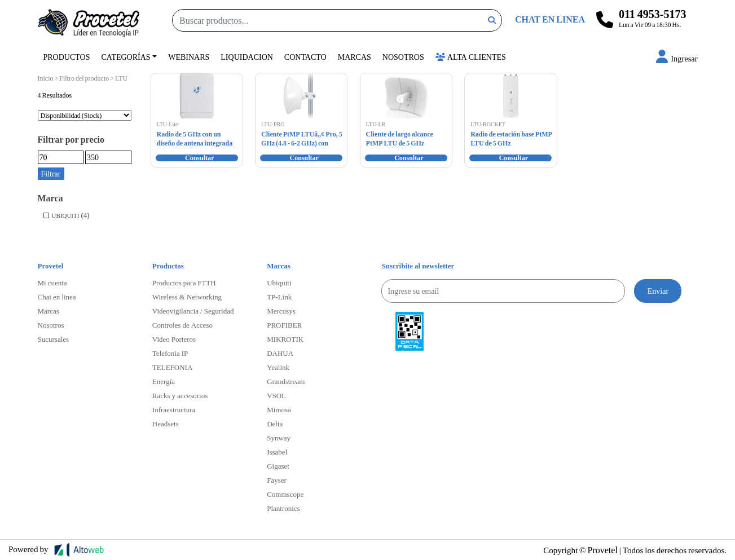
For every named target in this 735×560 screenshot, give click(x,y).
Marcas (355, 57)
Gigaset (278, 466)
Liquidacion (247, 57)
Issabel (277, 452)
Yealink (278, 367)
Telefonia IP (170, 353)
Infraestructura (174, 409)
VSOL (276, 395)
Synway (279, 438)
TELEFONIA (173, 367)
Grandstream (286, 381)
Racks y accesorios (180, 395)
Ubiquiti (279, 283)
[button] (677, 58)
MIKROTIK (285, 339)
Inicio (46, 78)
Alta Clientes (471, 57)
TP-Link (279, 297)
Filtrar (51, 173)
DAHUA (280, 353)
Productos (67, 57)
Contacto (305, 57)
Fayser (277, 480)
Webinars (189, 57)
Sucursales (54, 339)
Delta (275, 424)
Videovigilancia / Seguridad (193, 311)
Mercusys (281, 311)
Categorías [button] (126, 57)
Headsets (166, 424)
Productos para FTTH (184, 283)
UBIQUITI (66, 215)
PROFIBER (284, 325)
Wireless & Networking (187, 297)
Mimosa (279, 409)
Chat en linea (57, 297)
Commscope (285, 494)
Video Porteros (174, 339)
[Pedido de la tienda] (85, 115)
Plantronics (283, 508)
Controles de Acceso (182, 325)
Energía (164, 381)
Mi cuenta (52, 283)
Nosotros (403, 57)
